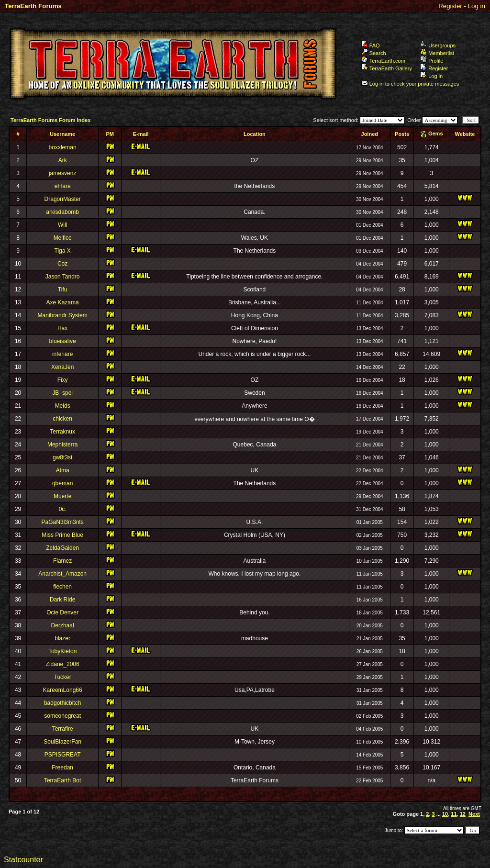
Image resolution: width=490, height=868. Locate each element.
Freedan (62, 768)
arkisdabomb (62, 212)
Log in (477, 6)
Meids (63, 406)
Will (62, 225)
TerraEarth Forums (33, 6)
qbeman (62, 483)
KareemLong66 (63, 690)
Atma (63, 470)
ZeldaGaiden (62, 548)
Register (450, 6)
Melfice (63, 238)
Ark (63, 160)
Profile (432, 61)
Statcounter (23, 860)
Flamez (62, 561)
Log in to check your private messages (410, 84)
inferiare (62, 354)
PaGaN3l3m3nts (63, 522)
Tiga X (63, 251)
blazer (62, 638)
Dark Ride (62, 600)
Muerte (62, 496)
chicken (62, 419)
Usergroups (438, 45)
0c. (63, 509)
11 (454, 814)
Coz (62, 264)
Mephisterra (62, 445)
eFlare (63, 186)
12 (463, 814)
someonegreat (62, 716)
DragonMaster (63, 199)
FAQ (371, 45)
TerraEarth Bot (62, 780)
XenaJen (62, 367)
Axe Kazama (63, 302)
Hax (62, 328)
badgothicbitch (62, 703)
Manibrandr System (63, 315)
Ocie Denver (62, 612)
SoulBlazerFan (62, 742)
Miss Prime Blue (62, 535)
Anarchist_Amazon (62, 574)
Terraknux (62, 432)
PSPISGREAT (63, 755)
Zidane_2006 (63, 664)
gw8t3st (62, 457)
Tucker (63, 677)
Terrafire (63, 729)
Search (374, 53)
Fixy (63, 380)
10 (445, 814)
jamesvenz (62, 173)
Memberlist (437, 53)
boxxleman (63, 147)
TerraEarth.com (383, 61)
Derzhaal (63, 625)
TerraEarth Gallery (387, 68)
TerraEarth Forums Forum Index (50, 120)
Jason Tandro (63, 277)
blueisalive (63, 341)
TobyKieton (62, 651)
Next (474, 814)
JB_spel (62, 393)
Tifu (63, 289)
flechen (62, 587)
